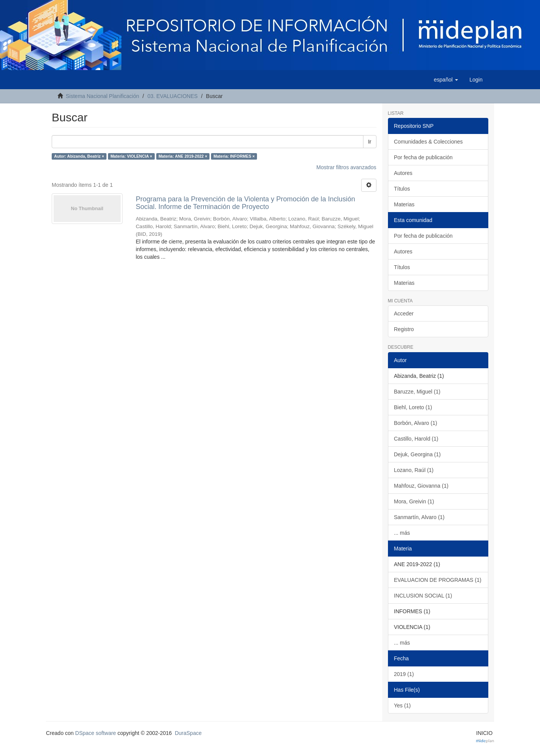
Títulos (402, 189)
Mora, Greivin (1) (414, 501)
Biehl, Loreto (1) (413, 407)
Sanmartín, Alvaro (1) (419, 517)
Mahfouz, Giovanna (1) (421, 486)
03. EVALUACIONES (173, 96)
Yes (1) (403, 705)
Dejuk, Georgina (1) (417, 454)
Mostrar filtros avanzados (346, 167)
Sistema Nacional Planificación (102, 96)
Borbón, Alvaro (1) (416, 423)
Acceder (404, 314)
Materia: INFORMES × (234, 156)
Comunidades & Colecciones (429, 142)
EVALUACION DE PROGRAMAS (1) (438, 580)
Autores (403, 173)
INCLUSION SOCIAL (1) (423, 596)
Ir (370, 142)
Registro (404, 329)
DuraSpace (188, 733)
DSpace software (96, 733)
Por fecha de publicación (423, 157)
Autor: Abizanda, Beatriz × (79, 156)
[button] (446, 80)
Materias (404, 204)
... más (402, 533)
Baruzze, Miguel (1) (417, 392)
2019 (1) (404, 674)
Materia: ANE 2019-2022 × (183, 156)
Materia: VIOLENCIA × (131, 156)
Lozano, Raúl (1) (414, 470)
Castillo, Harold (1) (416, 439)
